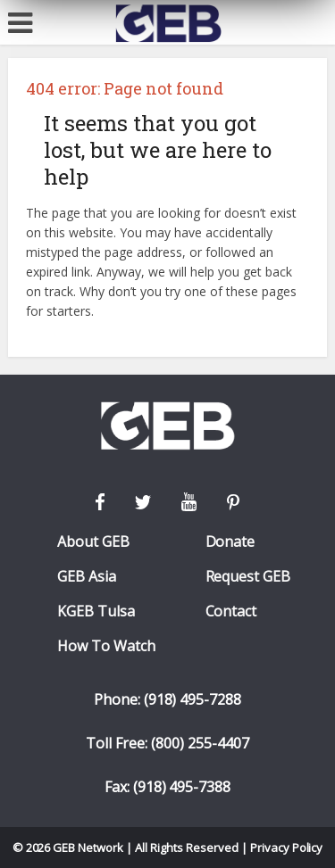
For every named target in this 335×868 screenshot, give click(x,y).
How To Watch (106, 646)
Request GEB (248, 577)
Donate (230, 542)
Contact (231, 612)
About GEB (93, 542)
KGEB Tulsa (96, 612)
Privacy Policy (287, 847)
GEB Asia (87, 577)
